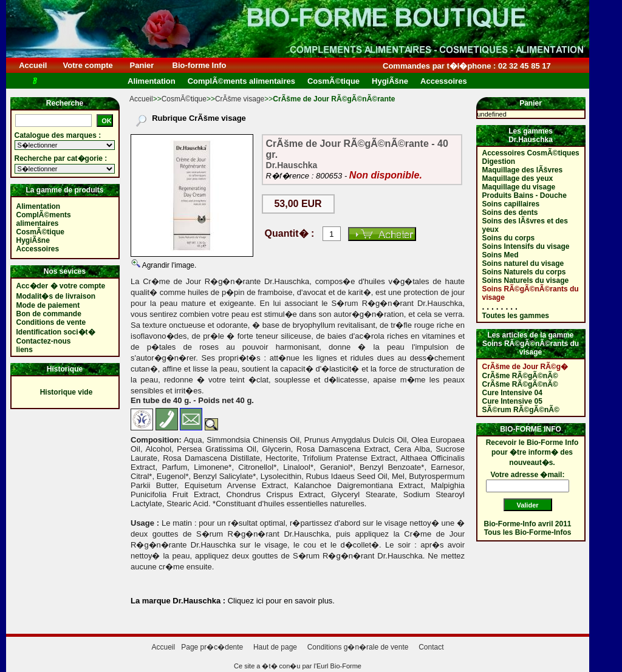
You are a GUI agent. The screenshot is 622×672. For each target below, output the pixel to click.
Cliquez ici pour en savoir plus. (280, 601)
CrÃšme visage (240, 99)
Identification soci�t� (56, 332)
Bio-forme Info (199, 65)
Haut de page (275, 647)
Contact (431, 647)
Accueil (33, 65)
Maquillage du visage (519, 187)
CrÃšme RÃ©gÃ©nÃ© (520, 376)
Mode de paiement (48, 305)
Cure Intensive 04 (512, 393)
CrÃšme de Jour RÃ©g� (525, 367)
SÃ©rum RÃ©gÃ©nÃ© (521, 410)
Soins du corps (509, 238)
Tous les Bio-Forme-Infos (528, 532)
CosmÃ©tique (184, 99)
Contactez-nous (44, 341)
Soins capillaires (511, 204)
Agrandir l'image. (168, 265)
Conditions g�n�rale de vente (358, 647)
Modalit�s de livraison (56, 296)
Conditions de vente (51, 322)
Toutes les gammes (516, 316)
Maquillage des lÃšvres (523, 170)
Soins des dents (510, 212)
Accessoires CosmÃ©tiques (531, 153)
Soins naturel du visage (523, 263)
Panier (142, 65)
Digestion (499, 161)
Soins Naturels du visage (526, 280)
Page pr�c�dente (212, 647)
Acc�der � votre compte (61, 286)
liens (25, 350)
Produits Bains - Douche (525, 195)
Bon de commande (49, 314)
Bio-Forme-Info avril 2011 (528, 524)
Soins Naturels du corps (524, 272)
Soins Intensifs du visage (526, 246)
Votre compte (88, 65)
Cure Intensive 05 (512, 401)
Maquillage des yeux (518, 178)
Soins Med (501, 255)
